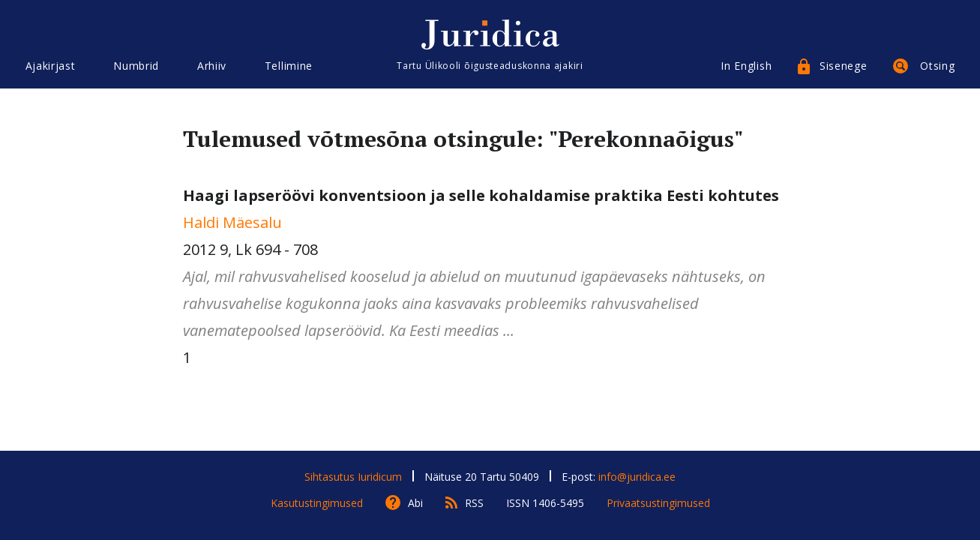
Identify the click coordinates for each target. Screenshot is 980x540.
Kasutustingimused (317, 503)
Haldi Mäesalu (232, 222)
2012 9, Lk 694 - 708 (490, 265)
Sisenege (844, 66)
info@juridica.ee (637, 477)
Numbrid (136, 66)
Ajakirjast (51, 66)
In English (746, 66)
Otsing (937, 66)
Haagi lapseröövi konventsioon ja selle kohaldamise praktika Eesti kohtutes (481, 195)
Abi (415, 503)
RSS (474, 503)
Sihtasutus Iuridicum (353, 477)
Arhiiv (212, 66)
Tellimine (289, 66)
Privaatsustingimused (658, 503)
